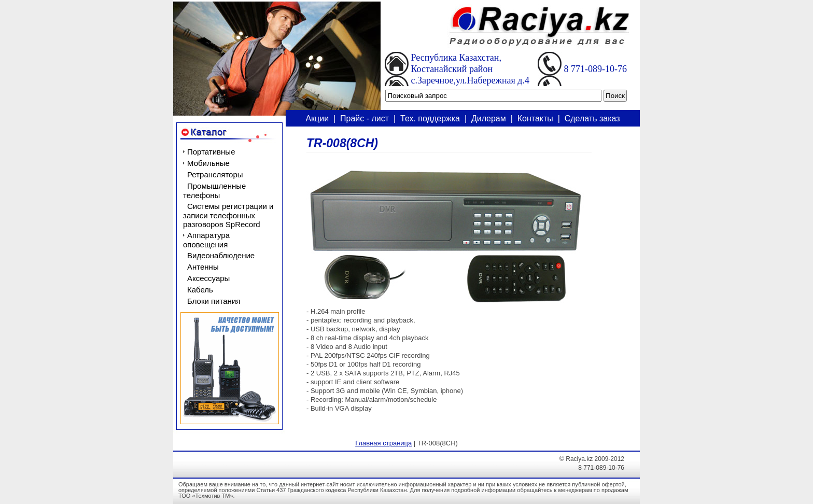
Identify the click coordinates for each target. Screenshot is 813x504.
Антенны (203, 267)
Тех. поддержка (430, 118)
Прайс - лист (365, 118)
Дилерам (489, 118)
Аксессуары (208, 278)
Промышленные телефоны (214, 191)
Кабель (200, 290)
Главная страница (383, 443)
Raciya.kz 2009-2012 (595, 459)
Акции (317, 118)
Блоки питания (214, 301)
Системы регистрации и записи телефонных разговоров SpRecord (228, 215)
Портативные (211, 152)
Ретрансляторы (215, 174)
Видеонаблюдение (221, 255)
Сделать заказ (592, 118)
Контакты (535, 118)
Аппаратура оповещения (206, 240)
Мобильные (208, 163)
